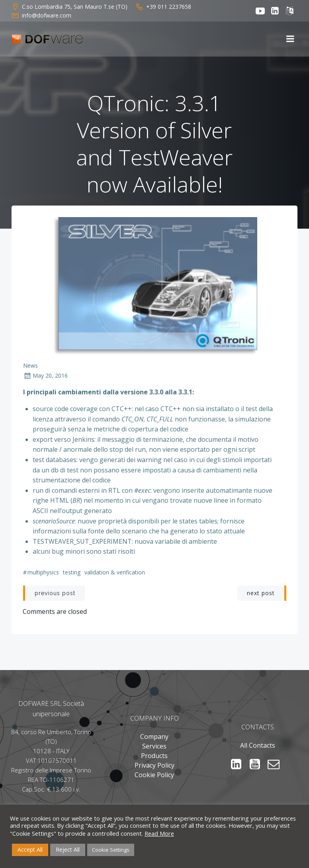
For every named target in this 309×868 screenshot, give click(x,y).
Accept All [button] (30, 849)
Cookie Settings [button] (111, 850)
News (30, 366)
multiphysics (43, 573)
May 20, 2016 (45, 376)
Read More (159, 833)
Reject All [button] (68, 849)
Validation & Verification (115, 573)
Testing (72, 573)
